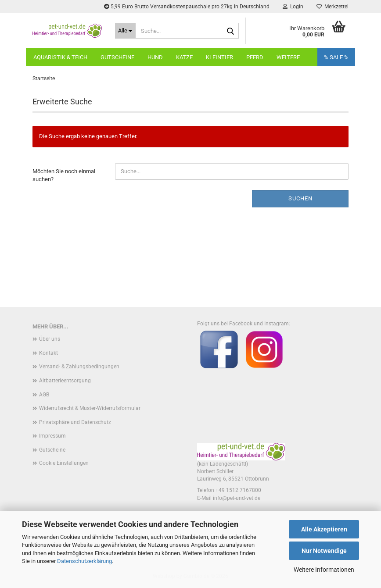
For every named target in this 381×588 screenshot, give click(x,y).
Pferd (255, 57)
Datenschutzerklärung (84, 561)
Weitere (288, 57)
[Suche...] (126, 31)
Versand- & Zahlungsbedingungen (79, 367)
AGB (44, 395)
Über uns (50, 339)
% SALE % (336, 57)
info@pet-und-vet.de (237, 498)
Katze (184, 57)
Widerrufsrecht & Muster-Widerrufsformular (90, 408)
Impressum (52, 436)
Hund (155, 57)
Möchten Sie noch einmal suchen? (64, 175)
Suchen (300, 198)
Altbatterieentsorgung (65, 381)
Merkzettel (332, 7)
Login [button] (293, 7)
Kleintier (219, 57)
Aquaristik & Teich (60, 57)
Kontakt (49, 353)
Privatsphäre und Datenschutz (75, 422)
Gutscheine (117, 57)
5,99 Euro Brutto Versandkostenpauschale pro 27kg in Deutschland (187, 7)
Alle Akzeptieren (324, 529)
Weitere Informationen (324, 570)
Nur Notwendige (324, 551)
